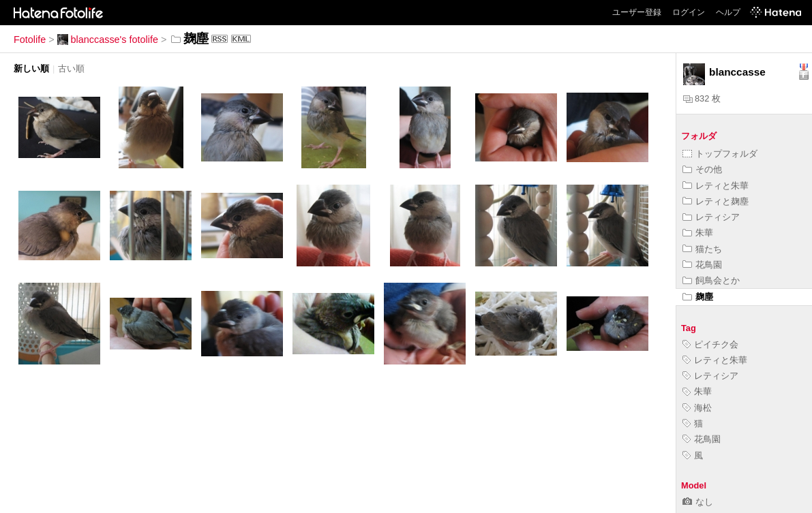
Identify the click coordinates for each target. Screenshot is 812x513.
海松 (697, 408)
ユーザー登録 (637, 12)
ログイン (689, 12)
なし (698, 502)
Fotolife (30, 40)
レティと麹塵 (716, 201)
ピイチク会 (710, 344)
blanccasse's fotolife (108, 40)
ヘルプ (728, 12)
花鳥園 (702, 265)
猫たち (702, 249)
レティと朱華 (716, 186)
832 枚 (702, 98)
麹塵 (698, 297)
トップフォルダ (720, 154)
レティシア (711, 217)
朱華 (698, 233)
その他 (702, 169)
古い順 (71, 68)
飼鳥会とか (711, 280)
